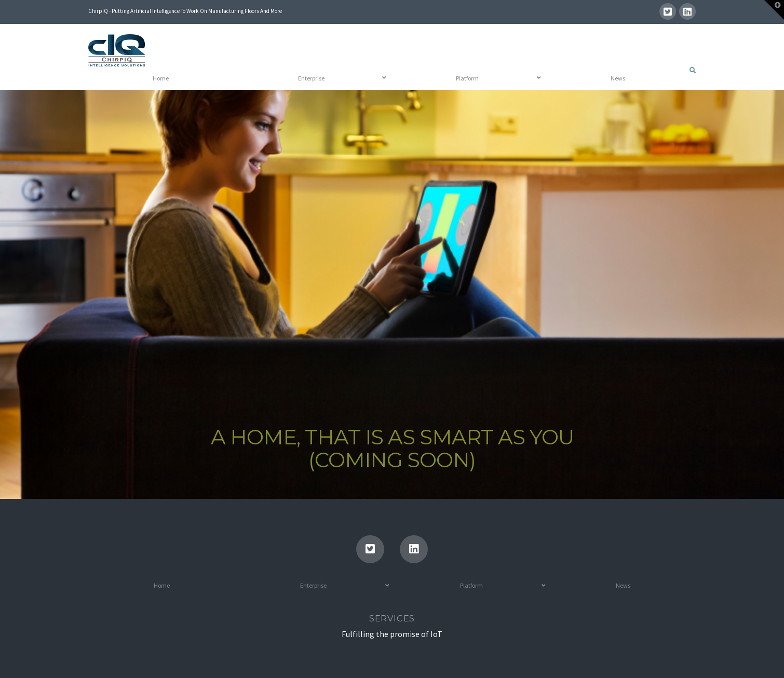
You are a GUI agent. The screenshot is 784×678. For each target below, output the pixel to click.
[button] (774, 10)
